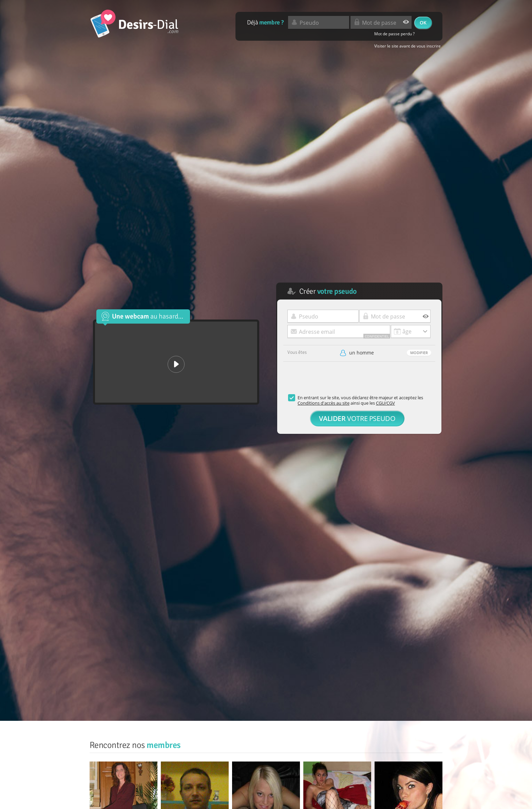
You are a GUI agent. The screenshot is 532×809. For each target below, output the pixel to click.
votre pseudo (357, 418)
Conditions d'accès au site (324, 403)
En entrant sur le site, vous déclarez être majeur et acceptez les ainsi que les (360, 400)
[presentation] (335, 382)
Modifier (419, 353)
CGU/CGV (385, 403)
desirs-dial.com (135, 24)
